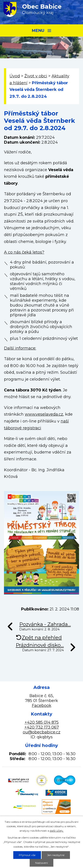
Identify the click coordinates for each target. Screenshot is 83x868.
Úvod (15, 76)
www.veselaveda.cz (44, 414)
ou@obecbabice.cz (42, 732)
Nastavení (41, 863)
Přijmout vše (27, 855)
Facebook (42, 706)
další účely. (57, 831)
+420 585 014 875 (42, 722)
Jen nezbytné (56, 855)
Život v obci (36, 76)
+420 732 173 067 (42, 727)
